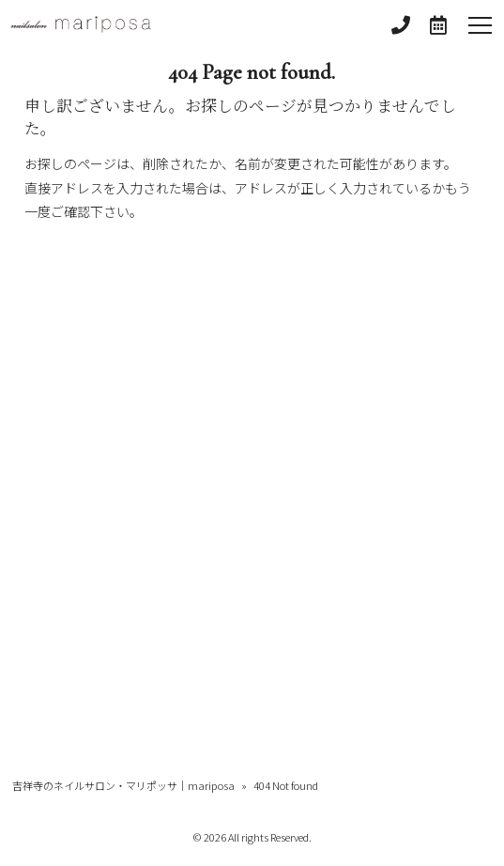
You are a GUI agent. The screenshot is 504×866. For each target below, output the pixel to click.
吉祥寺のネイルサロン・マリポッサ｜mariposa (123, 785)
